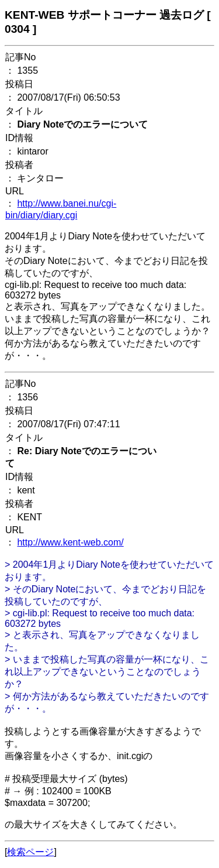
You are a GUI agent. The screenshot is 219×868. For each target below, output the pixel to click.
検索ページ (30, 852)
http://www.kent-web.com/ (70, 542)
